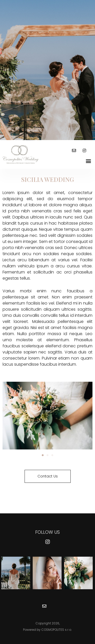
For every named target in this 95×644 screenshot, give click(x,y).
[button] (88, 161)
